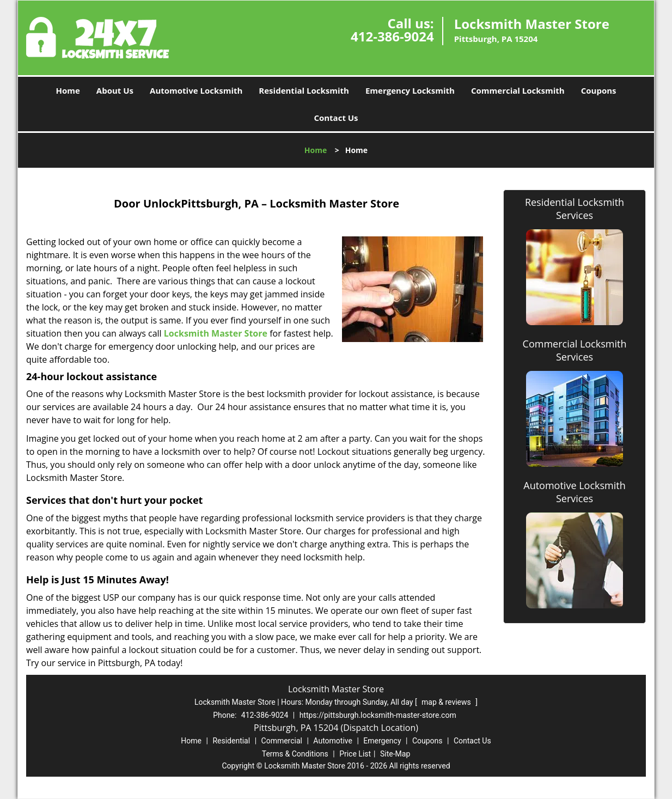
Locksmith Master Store (216, 333)
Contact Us (336, 118)
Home (68, 90)
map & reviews (447, 702)
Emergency (382, 741)
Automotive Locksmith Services (574, 492)
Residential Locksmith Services (575, 209)
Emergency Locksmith (410, 90)
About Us (115, 90)
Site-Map (395, 754)
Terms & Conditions (295, 754)
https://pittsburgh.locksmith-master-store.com (378, 715)
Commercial (282, 741)
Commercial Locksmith (518, 90)
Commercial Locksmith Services (575, 350)
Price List (355, 754)
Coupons (599, 90)
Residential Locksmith (304, 90)
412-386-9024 (392, 36)
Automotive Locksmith (196, 90)
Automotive (333, 741)
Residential (231, 741)
